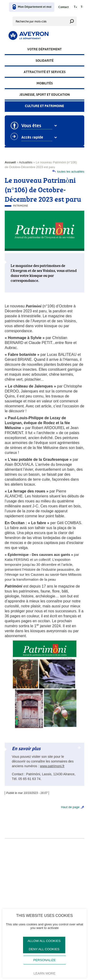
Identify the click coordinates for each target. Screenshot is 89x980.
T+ (75, 7)
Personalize (44, 960)
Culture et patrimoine (44, 106)
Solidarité (45, 61)
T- (82, 7)
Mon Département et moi (35, 7)
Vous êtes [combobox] (33, 126)
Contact (63, 7)
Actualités (26, 162)
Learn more (44, 973)
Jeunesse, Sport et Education (45, 95)
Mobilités (45, 83)
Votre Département (44, 49)
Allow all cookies (44, 941)
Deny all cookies (44, 949)
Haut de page (70, 807)
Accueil (10, 162)
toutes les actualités (71, 172)
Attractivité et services (45, 72)
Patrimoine (21, 206)
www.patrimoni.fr (52, 766)
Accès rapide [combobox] (34, 137)
